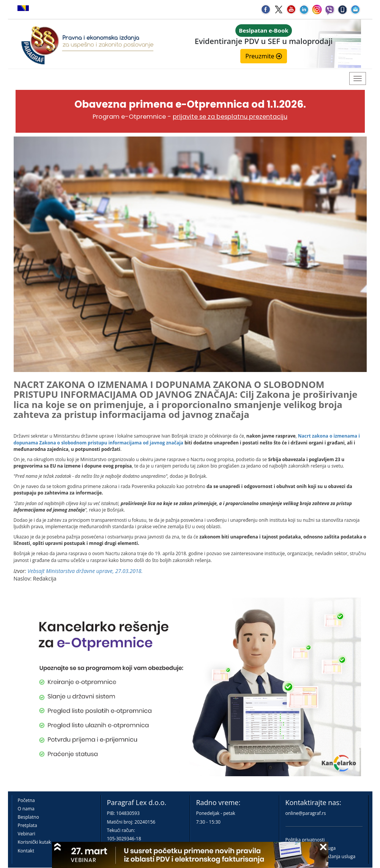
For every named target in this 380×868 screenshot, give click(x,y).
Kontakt (26, 851)
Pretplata (28, 825)
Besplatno (28, 817)
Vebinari (27, 834)
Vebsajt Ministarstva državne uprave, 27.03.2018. (85, 571)
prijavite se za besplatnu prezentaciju (230, 117)
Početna (26, 800)
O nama (26, 809)
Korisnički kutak (35, 842)
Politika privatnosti (305, 840)
